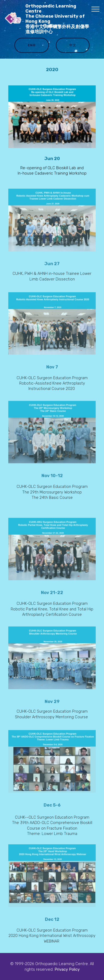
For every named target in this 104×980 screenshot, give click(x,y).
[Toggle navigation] (96, 9)
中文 (73, 45)
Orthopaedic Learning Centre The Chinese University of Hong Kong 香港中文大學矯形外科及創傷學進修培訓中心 (57, 19)
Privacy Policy (67, 970)
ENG (32, 45)
